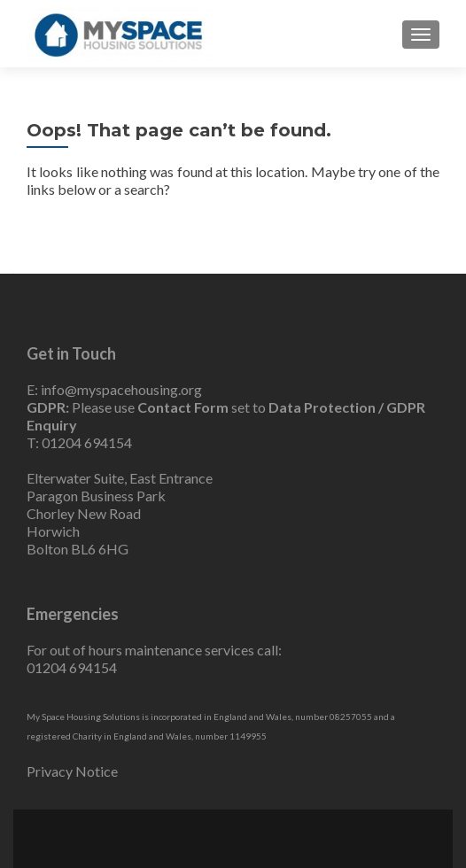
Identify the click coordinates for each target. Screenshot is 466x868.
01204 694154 (87, 442)
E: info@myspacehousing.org (114, 389)
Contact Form (183, 407)
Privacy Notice (72, 771)
